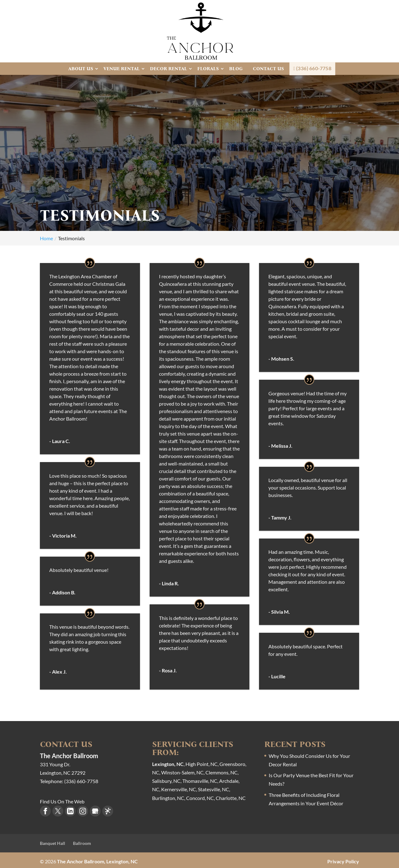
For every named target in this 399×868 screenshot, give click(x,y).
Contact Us (268, 69)
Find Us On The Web (62, 799)
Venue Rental (122, 69)
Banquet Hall (53, 841)
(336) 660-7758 (312, 68)
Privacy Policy (343, 859)
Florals (208, 69)
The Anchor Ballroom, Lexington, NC (97, 859)
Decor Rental (168, 69)
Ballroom (82, 841)
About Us (81, 69)
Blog (236, 69)
